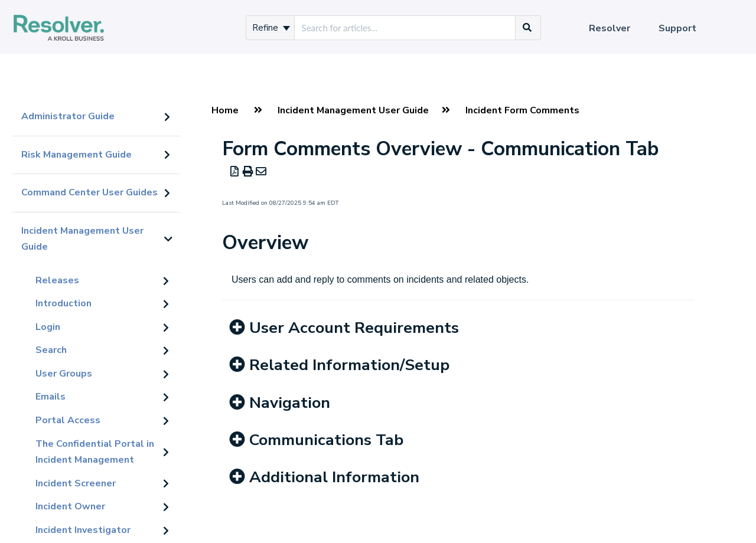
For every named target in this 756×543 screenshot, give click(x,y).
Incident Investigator (83, 530)
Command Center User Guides (89, 192)
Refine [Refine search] (271, 28)
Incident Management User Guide (82, 239)
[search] (405, 28)
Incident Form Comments (522, 110)
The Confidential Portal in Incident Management (95, 452)
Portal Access (68, 420)
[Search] (527, 28)
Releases (57, 280)
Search (51, 350)
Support (677, 28)
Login (48, 327)
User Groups (64, 374)
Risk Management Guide (76, 155)
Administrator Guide (68, 116)
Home (225, 110)
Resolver (610, 28)
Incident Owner (70, 506)
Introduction (63, 303)
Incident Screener (76, 483)
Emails (50, 397)
